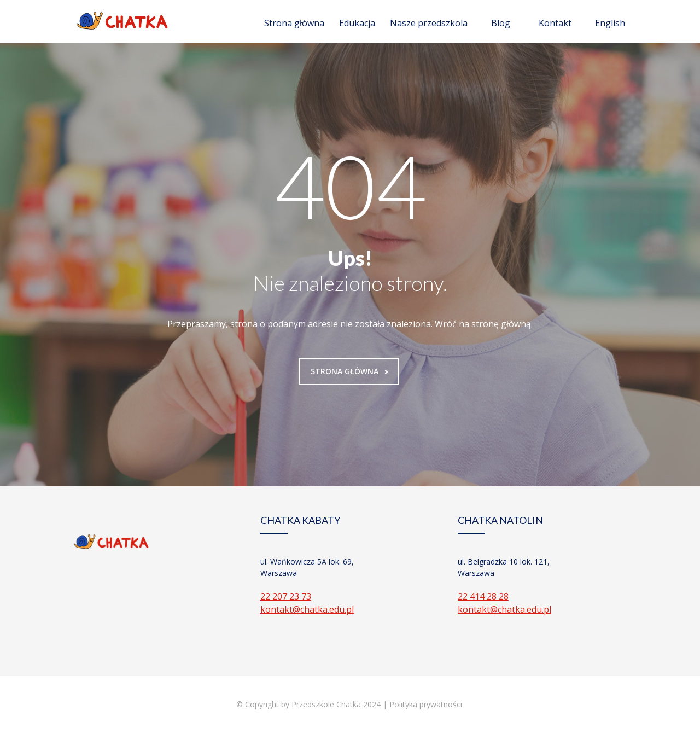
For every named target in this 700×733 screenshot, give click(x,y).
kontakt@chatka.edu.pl (307, 609)
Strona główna (294, 23)
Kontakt (555, 23)
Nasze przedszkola (429, 23)
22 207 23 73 (286, 596)
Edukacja (357, 23)
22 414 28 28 (483, 596)
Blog (501, 23)
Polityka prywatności (427, 704)
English (610, 23)
